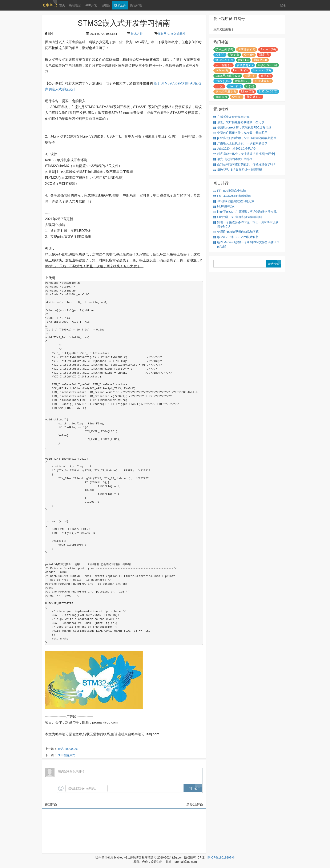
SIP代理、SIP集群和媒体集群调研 (238, 170)
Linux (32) (247, 92)
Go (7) (219, 86)
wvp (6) (237, 97)
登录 (283, 5)
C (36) (250, 86)
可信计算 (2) (263, 81)
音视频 (106, 5)
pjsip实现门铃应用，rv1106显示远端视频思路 (245, 138)
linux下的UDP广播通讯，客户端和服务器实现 (245, 212)
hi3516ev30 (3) (268, 92)
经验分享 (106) (267, 65)
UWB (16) (235, 86)
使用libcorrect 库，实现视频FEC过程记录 (242, 128)
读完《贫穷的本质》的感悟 (233, 159)
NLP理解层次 (66, 755)
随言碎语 (136, 5)
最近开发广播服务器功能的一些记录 (239, 122)
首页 (62, 5)
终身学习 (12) (224, 60)
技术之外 (120, 5)
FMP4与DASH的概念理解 (232, 196)
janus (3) (243, 60)
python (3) (222, 70)
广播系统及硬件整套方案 (232, 117)
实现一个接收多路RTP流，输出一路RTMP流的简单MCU (246, 224)
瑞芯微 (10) (254, 97)
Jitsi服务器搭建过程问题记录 (234, 201)
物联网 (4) (260, 60)
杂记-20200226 (68, 749)
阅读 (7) (264, 55)
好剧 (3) (250, 76)
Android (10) (268, 49)
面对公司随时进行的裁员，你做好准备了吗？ (245, 164)
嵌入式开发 (178, 34)
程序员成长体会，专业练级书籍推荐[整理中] (244, 154)
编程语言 (75, 5)
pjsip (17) (221, 97)
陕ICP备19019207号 (221, 857)
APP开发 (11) (247, 49)
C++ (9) (249, 55)
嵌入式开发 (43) (226, 92)
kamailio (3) (240, 70)
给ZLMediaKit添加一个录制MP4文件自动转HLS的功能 (246, 244)
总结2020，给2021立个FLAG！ (236, 149)
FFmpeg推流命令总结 (230, 191)
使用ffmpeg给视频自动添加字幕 (236, 232)
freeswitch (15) (262, 70)
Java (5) (234, 55)
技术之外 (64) (224, 49)
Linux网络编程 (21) (228, 76)
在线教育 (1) (245, 65)
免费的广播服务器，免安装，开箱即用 (240, 133)
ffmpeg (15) (223, 81)
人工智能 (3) (224, 65)
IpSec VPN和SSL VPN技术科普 (236, 237)
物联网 (162, 34)
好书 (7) (266, 76)
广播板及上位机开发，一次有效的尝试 (240, 143)
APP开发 (91, 5)
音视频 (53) (242, 81)
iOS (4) (220, 55)
